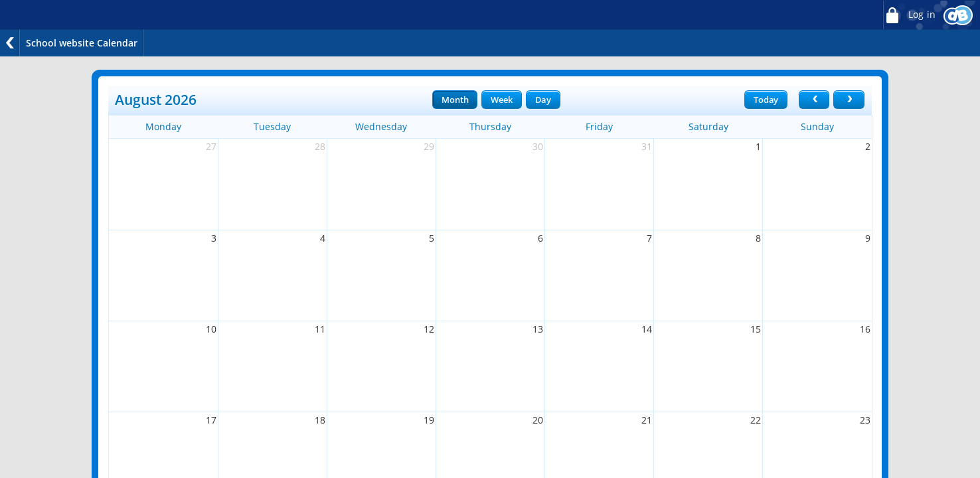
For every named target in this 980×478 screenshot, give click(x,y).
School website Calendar (82, 43)
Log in (909, 15)
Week (501, 100)
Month (455, 100)
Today (766, 100)
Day (543, 100)
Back (10, 43)
